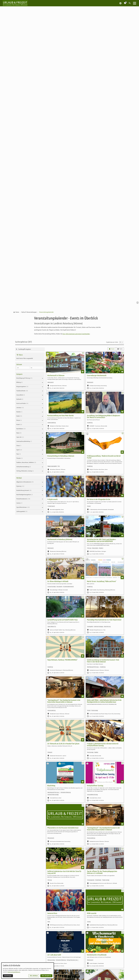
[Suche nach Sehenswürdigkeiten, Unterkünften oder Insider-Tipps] (30, 349)
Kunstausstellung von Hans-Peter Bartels (60, 415)
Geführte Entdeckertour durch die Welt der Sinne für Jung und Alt (64, 872)
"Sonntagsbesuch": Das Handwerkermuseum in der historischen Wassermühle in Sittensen (103, 829)
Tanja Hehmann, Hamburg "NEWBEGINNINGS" (62, 660)
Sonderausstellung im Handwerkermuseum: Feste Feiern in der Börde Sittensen (103, 661)
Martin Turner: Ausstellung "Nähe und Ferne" (102, 581)
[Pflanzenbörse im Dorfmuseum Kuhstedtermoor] (65, 815)
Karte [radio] (120, 349)
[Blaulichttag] (65, 773)
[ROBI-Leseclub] (105, 900)
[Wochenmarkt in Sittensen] (65, 363)
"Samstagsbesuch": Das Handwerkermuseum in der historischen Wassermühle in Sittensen (64, 701)
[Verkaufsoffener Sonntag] (105, 773)
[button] (135, 3)
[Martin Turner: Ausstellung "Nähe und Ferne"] (105, 568)
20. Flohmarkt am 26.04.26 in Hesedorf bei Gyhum (63, 744)
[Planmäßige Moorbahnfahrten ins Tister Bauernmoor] (105, 607)
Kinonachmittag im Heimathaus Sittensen (61, 456)
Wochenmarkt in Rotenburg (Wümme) (60, 539)
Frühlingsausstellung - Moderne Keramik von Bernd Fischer (104, 457)
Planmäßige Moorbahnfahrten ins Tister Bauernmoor (104, 620)
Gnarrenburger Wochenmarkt (97, 375)
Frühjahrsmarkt (52, 499)
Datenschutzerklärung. (14, 972)
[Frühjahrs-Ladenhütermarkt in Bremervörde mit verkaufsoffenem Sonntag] (105, 731)
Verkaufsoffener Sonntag (95, 786)
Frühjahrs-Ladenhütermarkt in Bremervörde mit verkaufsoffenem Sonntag (103, 745)
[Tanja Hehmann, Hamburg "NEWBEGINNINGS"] (65, 647)
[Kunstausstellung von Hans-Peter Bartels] (65, 403)
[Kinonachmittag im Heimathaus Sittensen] (65, 443)
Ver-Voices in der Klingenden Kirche (99, 499)
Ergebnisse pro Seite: (112, 342)
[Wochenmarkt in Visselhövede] (105, 942)
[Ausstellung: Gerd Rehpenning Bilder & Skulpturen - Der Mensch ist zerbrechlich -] (105, 403)
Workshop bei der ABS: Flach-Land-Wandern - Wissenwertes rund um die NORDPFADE (102, 540)
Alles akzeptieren (46, 976)
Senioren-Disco (52, 913)
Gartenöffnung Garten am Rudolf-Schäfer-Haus (62, 620)
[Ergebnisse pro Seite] (121, 342)
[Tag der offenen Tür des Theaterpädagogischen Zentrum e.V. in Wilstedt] (105, 858)
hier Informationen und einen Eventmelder (76, 334)
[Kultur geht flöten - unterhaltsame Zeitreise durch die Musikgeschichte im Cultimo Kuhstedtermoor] (105, 687)
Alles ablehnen (34, 976)
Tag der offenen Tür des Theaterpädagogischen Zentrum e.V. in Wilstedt (102, 872)
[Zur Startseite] (15, 3)
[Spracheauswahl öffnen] (120, 3)
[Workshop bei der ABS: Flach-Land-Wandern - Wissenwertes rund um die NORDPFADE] (105, 526)
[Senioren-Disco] (65, 900)
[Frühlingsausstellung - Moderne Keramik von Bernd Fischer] (105, 443)
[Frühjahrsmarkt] (65, 486)
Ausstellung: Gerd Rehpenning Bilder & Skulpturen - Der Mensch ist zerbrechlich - (104, 416)
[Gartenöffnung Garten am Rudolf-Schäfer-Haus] (65, 607)
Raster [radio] (112, 349)
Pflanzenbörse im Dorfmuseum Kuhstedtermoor (63, 828)
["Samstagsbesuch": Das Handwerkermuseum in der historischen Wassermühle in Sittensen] (65, 687)
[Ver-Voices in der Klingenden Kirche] (105, 486)
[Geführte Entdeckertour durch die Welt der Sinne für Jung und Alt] (65, 858)
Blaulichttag (51, 786)
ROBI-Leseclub (92, 913)
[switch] (83, 353)
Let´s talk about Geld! (54, 955)
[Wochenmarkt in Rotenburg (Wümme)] (65, 526)
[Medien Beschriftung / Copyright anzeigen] (138, 303)
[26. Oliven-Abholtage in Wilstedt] (65, 568)
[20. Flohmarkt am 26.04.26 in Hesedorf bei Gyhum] (65, 731)
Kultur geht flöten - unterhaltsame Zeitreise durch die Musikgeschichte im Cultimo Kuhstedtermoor (104, 701)
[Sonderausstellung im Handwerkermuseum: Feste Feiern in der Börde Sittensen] (105, 647)
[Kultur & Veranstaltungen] (29, 312)
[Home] (17, 312)
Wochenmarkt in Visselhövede (97, 955)
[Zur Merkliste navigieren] (125, 2)
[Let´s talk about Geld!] (65, 942)
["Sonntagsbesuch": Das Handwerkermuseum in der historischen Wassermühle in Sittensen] (105, 815)
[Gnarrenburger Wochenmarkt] (105, 363)
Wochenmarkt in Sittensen (56, 375)
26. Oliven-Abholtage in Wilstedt (58, 581)
